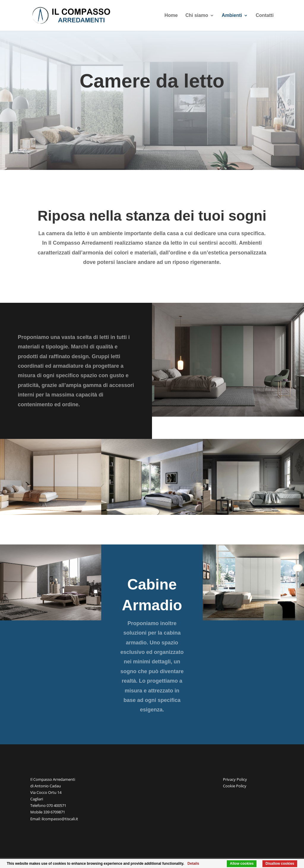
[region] (228, 360)
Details (193, 864)
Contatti (265, 16)
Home (171, 16)
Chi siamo (197, 16)
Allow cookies (242, 864)
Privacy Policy (235, 779)
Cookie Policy (235, 786)
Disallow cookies (280, 864)
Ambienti (232, 16)
